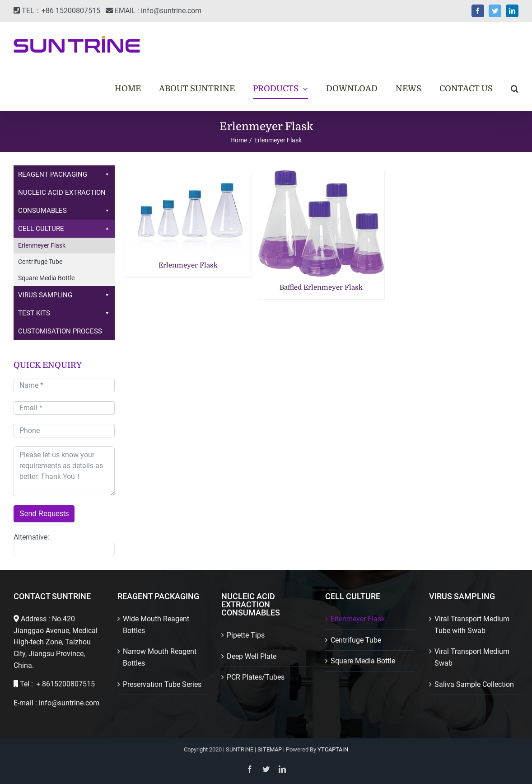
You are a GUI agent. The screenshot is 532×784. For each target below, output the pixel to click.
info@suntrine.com (171, 11)
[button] (515, 89)
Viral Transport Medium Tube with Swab (472, 625)
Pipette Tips (246, 635)
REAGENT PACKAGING (64, 174)
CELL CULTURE (64, 229)
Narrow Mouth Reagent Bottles (160, 657)
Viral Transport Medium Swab (472, 657)
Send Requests (44, 514)
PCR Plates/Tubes (256, 677)
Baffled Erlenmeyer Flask (321, 287)
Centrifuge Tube (40, 262)
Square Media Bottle (46, 278)
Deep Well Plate (252, 656)
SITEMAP (270, 749)
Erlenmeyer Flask (188, 265)
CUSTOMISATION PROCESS (60, 331)
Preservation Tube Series (162, 684)
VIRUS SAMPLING (64, 295)
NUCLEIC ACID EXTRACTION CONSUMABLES (64, 204)
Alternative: (31, 537)
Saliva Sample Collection (474, 684)
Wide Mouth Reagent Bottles (156, 625)
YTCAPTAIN (333, 749)
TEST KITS (64, 313)
